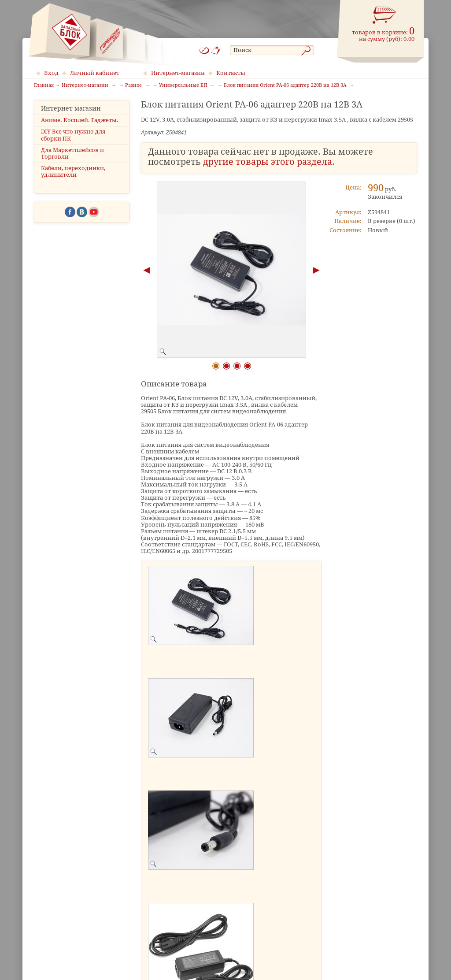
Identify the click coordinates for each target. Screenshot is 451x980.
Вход (51, 73)
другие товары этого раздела (268, 162)
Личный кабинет (95, 73)
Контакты (231, 73)
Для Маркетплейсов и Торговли (72, 153)
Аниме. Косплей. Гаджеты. (80, 120)
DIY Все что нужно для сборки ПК (73, 135)
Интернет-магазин (178, 73)
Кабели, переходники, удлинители (73, 171)
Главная (44, 85)
